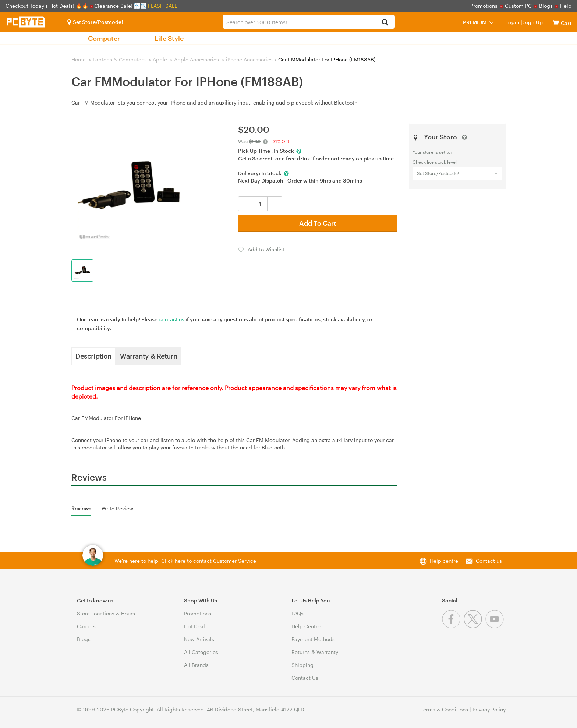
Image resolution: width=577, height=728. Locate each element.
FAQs (298, 613)
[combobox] (309, 22)
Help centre (444, 561)
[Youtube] (495, 626)
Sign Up (532, 22)
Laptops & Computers (119, 59)
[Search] (385, 23)
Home (79, 59)
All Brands (196, 665)
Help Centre (306, 626)
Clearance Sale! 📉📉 (120, 6)
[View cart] (556, 22)
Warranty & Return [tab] (149, 356)
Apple (160, 59)
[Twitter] (475, 626)
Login (512, 22)
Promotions (484, 6)
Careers (86, 626)
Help (566, 6)
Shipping (302, 665)
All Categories (201, 652)
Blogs (546, 6)
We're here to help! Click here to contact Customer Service (185, 561)
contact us (171, 319)
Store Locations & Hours (106, 613)
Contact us (489, 561)
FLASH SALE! (163, 6)
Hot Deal (194, 626)
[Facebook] (453, 626)
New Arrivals (199, 639)
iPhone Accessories (249, 59)
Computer (104, 38)
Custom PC (518, 6)
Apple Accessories (197, 59)
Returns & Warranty (315, 652)
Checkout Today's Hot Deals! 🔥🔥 (48, 6)
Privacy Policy (489, 709)
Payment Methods (313, 639)
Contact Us (305, 678)
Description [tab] (93, 356)
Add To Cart (318, 223)
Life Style (169, 38)
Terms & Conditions (444, 709)
